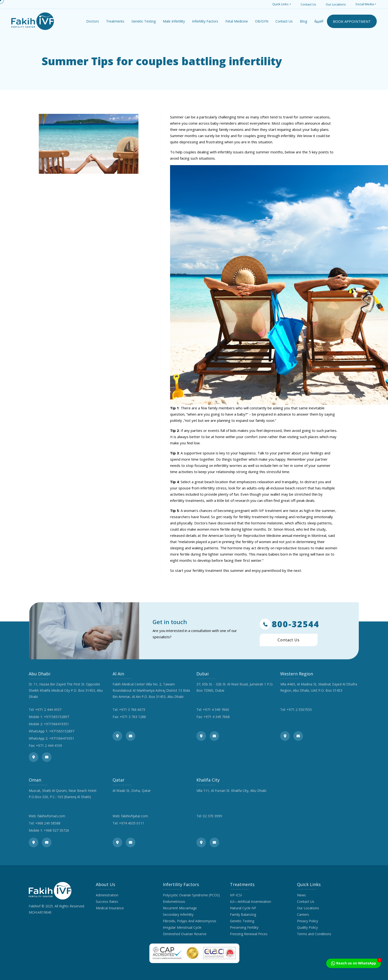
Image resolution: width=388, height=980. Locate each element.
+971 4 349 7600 (216, 710)
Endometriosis (174, 902)
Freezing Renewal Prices (249, 934)
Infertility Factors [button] (205, 21)
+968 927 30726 (56, 830)
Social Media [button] (365, 4)
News (301, 895)
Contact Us (308, 4)
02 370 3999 (212, 816)
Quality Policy (307, 927)
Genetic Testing (242, 921)
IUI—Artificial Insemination (251, 902)
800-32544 (289, 624)
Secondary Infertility (178, 914)
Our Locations (336, 4)
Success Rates (107, 902)
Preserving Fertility (244, 927)
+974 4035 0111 (132, 823)
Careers (303, 914)
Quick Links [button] (280, 4)
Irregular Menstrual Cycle (182, 927)
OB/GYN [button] (262, 21)
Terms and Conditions (314, 934)
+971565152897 (56, 717)
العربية (319, 21)
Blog (303, 21)
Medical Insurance (110, 908)
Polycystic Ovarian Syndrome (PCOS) (191, 895)
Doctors (93, 21)
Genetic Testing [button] (144, 21)
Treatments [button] (115, 21)
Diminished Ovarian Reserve (185, 934)
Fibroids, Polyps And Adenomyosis (190, 921)
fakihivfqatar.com (135, 816)
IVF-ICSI (236, 895)
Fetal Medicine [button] (237, 21)
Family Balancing (243, 914)
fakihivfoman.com (51, 816)
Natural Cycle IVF (243, 908)
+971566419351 (56, 724)
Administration (107, 895)
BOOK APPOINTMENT (352, 21)
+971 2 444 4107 (48, 710)
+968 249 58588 (48, 823)
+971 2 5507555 (299, 710)
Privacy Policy (308, 921)
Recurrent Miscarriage (180, 908)
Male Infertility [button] (174, 21)
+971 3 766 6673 (132, 710)
